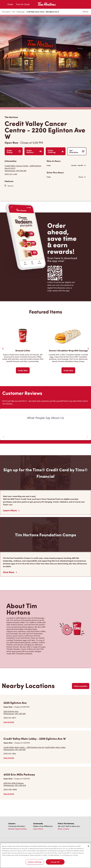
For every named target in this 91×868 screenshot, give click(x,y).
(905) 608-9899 (10, 789)
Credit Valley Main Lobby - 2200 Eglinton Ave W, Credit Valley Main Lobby (35, 748)
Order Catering (56, 151)
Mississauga (21, 12)
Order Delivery (34, 151)
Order (10, 4)
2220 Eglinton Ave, (15, 712)
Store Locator (64, 829)
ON (14, 12)
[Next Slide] (88, 349)
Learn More (11, 510)
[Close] (88, 846)
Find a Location (81, 686)
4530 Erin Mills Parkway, (15, 784)
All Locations (6, 12)
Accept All (55, 862)
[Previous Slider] (3, 349)
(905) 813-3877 (10, 718)
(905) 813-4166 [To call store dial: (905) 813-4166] (11, 174)
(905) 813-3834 (10, 754)
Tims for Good (23, 4)
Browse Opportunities (17, 829)
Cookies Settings (35, 862)
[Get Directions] (25, 168)
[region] (45, 855)
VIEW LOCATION (9, 722)
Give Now (10, 572)
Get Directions (77, 151)
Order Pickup (14, 151)
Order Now (23, 370)
